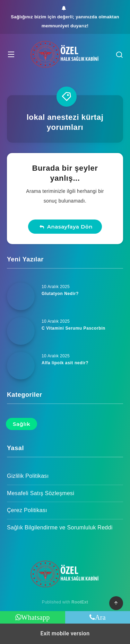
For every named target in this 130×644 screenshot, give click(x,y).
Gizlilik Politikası (28, 476)
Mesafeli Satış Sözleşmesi (41, 493)
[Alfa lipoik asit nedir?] (21, 366)
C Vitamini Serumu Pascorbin (73, 328)
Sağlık (21, 424)
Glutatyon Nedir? (60, 294)
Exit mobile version (65, 633)
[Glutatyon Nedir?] (21, 296)
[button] (11, 54)
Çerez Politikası (27, 510)
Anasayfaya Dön (66, 227)
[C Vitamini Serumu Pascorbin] (21, 331)
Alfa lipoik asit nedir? (65, 363)
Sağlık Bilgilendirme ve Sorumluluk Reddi (60, 527)
